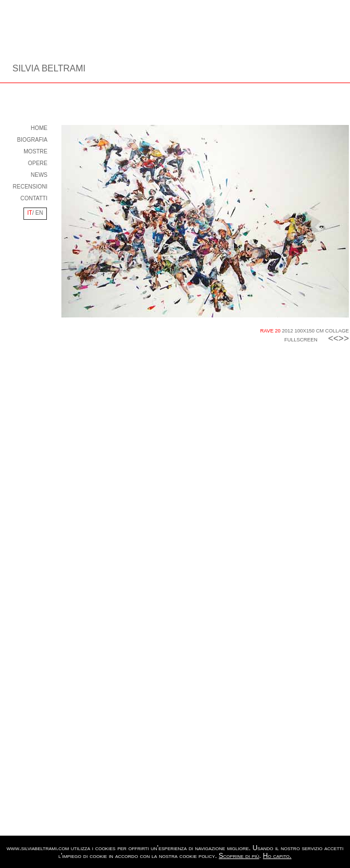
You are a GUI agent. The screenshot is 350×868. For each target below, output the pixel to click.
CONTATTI (34, 198)
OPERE (38, 163)
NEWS (39, 175)
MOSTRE (35, 151)
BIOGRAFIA (32, 140)
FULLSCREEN (301, 340)
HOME (39, 128)
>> (344, 338)
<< (331, 338)
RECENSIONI (30, 187)
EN (39, 213)
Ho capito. (277, 856)
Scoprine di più (239, 856)
